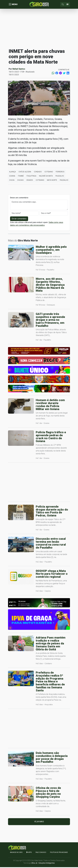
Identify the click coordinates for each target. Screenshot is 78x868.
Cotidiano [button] (49, 173)
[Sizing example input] (67, 5)
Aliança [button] (12, 173)
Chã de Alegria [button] (25, 173)
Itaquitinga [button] (31, 177)
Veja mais (39, 822)
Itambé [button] (21, 177)
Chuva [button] (12, 181)
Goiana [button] (12, 177)
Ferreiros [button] (60, 173)
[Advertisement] (39, 29)
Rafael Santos (19, 70)
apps (29, 853)
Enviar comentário (19, 219)
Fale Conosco (41, 853)
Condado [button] (38, 173)
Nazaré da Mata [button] (46, 177)
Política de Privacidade (59, 853)
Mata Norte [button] (52, 181)
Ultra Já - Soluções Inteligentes (43, 864)
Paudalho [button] (60, 177)
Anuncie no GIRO (16, 853)
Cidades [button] (30, 181)
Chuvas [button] (20, 181)
